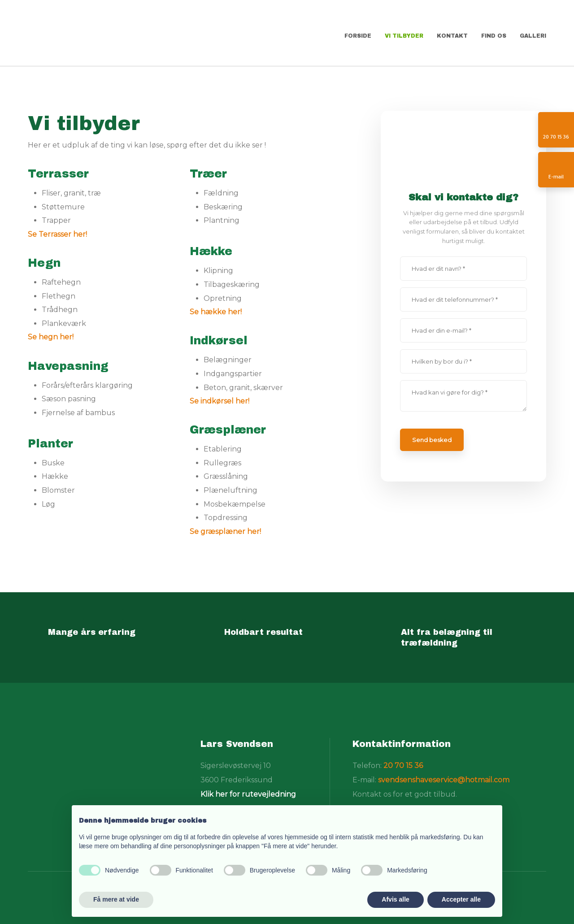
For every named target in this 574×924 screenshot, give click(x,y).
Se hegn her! (51, 337)
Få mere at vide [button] (116, 899)
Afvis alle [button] (395, 899)
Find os (494, 36)
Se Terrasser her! (57, 234)
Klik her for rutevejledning (248, 794)
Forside (358, 36)
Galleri (533, 36)
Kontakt (452, 36)
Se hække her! (216, 312)
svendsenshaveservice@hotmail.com (444, 780)
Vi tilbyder (404, 36)
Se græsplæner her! (225, 531)
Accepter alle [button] (461, 899)
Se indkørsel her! (220, 401)
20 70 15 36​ (403, 766)
